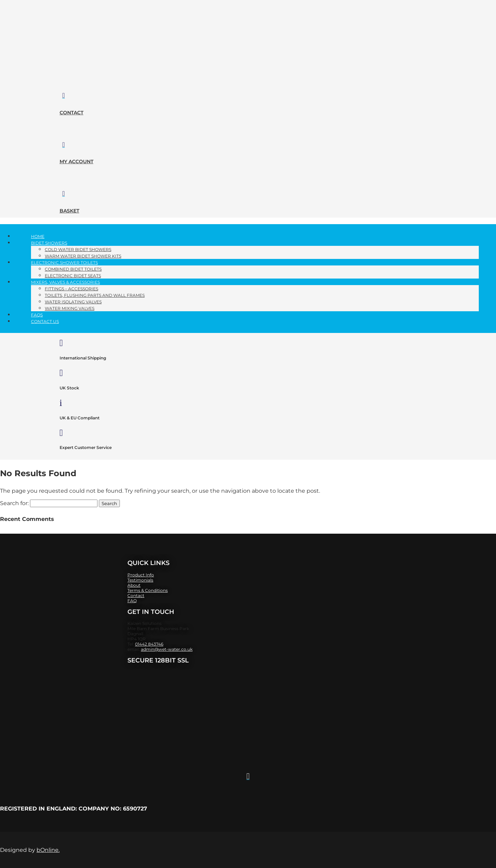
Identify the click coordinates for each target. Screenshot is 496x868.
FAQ (132, 601)
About (134, 585)
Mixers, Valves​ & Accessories (65, 282)
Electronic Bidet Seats (73, 276)
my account (76, 161)
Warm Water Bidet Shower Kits (83, 256)
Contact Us (45, 321)
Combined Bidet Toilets (73, 269)
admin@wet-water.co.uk (167, 649)
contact (71, 113)
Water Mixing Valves (70, 308)
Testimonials (140, 580)
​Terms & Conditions (148, 590)
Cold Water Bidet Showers (78, 249)
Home (38, 236)
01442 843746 (149, 644)
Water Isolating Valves (73, 302)
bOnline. (48, 850)
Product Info (141, 575)
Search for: (14, 503)
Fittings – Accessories (71, 289)
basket (69, 211)
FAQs (37, 315)
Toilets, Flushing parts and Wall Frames (95, 295)
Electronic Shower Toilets (64, 263)
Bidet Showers (49, 243)
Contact (136, 595)
